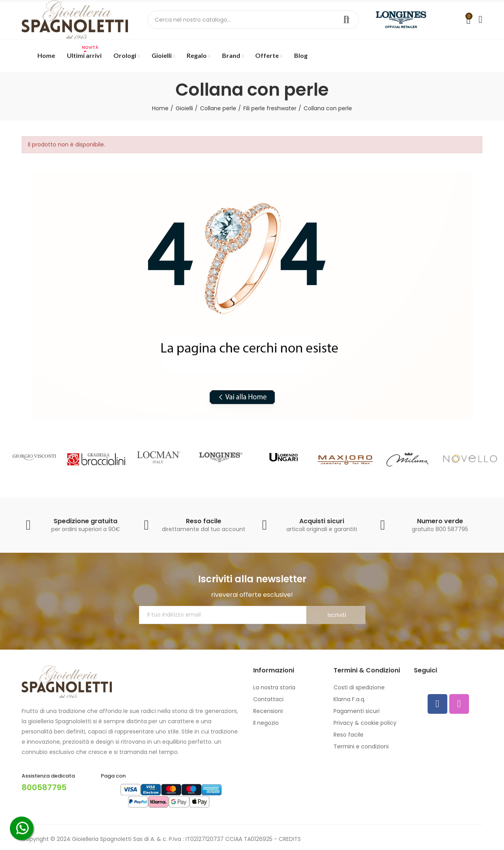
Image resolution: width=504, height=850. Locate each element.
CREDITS (290, 839)
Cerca (346, 20)
